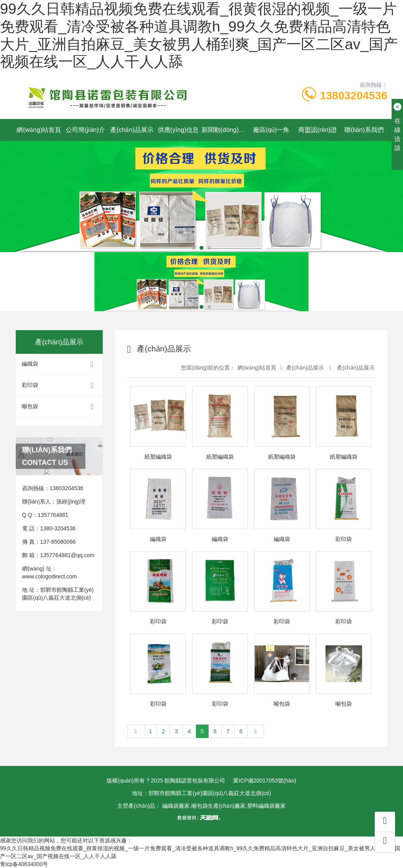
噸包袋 (59, 407)
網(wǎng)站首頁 (39, 130)
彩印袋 (59, 386)
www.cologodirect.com (49, 576)
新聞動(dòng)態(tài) (225, 130)
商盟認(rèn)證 (318, 130)
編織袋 (59, 364)
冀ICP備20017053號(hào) (264, 781)
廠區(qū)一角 (271, 130)
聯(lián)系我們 (364, 130)
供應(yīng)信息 (178, 130)
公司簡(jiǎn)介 (85, 130)
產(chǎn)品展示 (132, 130)
